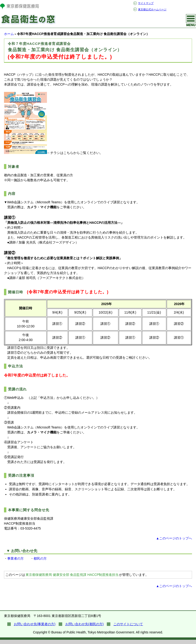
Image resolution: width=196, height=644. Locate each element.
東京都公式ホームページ (152, 9)
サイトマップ (146, 3)
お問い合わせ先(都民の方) (84, 624)
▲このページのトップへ (174, 538)
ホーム (9, 34)
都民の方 (40, 558)
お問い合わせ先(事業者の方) (35, 624)
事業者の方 (15, 558)
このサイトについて (128, 624)
